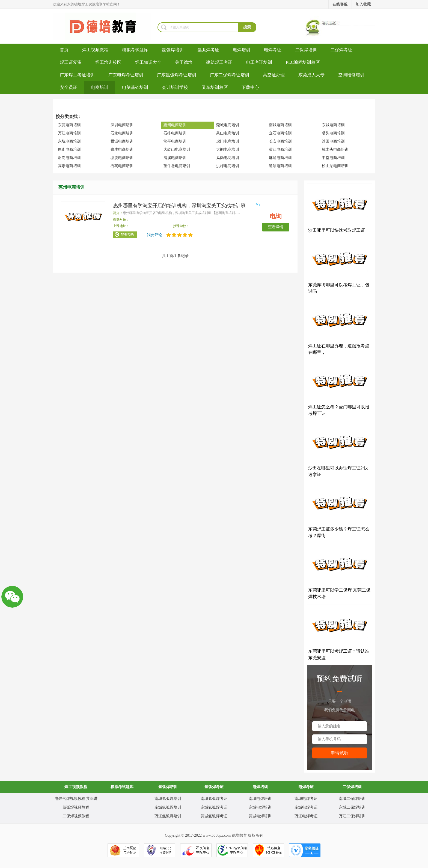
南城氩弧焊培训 (168, 799)
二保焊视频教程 (76, 816)
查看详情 (276, 227)
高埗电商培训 (69, 166)
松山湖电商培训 (335, 166)
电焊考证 (273, 50)
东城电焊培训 (260, 807)
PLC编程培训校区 (303, 62)
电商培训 (100, 87)
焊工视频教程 (95, 50)
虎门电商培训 (228, 141)
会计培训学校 (175, 87)
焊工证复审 (71, 62)
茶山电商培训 (228, 133)
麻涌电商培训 (280, 158)
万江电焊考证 (306, 816)
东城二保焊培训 (352, 807)
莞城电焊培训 (260, 816)
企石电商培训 (280, 133)
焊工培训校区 (108, 62)
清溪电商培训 (175, 158)
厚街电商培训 (69, 150)
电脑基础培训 (135, 87)
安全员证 (69, 87)
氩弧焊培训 (173, 50)
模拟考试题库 (135, 50)
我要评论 (154, 235)
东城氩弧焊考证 (214, 807)
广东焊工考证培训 (77, 75)
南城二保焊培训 (352, 799)
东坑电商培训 (69, 141)
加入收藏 (363, 4)
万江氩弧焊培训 (168, 816)
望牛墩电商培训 (177, 166)
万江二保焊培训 (352, 816)
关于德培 (184, 62)
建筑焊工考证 (219, 62)
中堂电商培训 (333, 158)
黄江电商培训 (280, 150)
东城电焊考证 (306, 807)
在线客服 (340, 4)
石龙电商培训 (122, 133)
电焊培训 (242, 50)
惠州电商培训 (175, 125)
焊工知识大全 (148, 62)
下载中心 (250, 87)
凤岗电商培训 (228, 158)
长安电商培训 (280, 141)
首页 (64, 50)
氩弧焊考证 (208, 50)
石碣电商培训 (122, 166)
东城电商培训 (333, 125)
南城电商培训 (280, 125)
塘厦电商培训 (122, 158)
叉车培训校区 (215, 87)
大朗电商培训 (228, 150)
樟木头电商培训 (335, 150)
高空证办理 (274, 75)
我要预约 (125, 235)
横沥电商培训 (122, 141)
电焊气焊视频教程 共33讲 (76, 799)
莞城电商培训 (228, 125)
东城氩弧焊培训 (168, 807)
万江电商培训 (69, 133)
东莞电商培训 (69, 125)
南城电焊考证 (306, 799)
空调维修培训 (351, 75)
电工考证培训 (259, 62)
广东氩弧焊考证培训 (177, 75)
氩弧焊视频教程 (76, 807)
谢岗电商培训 (69, 158)
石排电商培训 (175, 133)
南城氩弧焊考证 (214, 799)
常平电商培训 (175, 141)
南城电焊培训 (260, 799)
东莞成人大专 (311, 75)
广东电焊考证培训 (126, 75)
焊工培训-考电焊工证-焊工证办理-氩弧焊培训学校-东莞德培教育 (105, 26)
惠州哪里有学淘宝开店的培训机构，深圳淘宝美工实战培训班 (179, 206)
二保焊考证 (341, 50)
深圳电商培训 (122, 125)
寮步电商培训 (122, 150)
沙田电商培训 (333, 141)
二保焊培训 (306, 50)
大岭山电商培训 (177, 150)
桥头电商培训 (333, 133)
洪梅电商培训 (228, 166)
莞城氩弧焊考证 (214, 816)
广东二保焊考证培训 (230, 75)
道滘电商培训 (280, 166)
